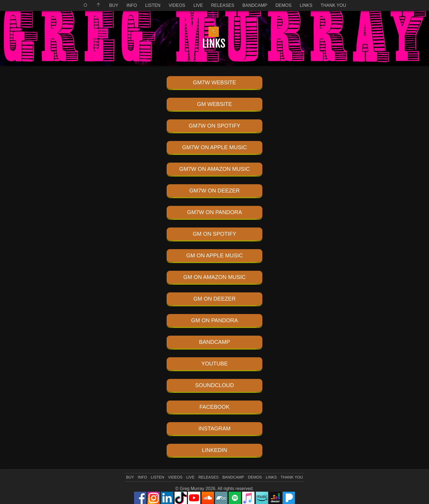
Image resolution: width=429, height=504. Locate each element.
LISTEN (153, 5)
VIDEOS (177, 5)
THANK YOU (333, 5)
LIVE (198, 5)
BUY (114, 5)
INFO (132, 5)
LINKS (306, 5)
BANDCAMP (255, 5)
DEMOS (284, 5)
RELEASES (223, 5)
